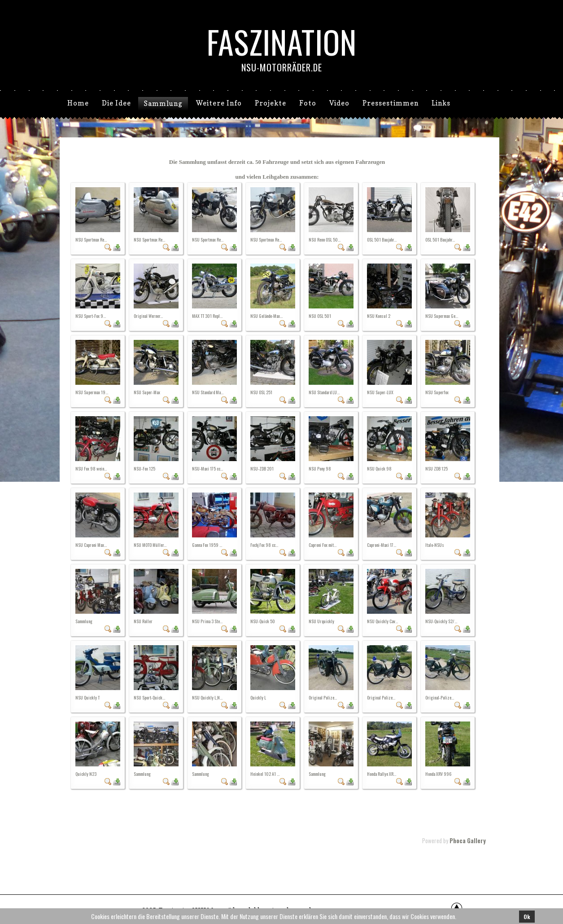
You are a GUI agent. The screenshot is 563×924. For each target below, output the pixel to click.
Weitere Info (219, 103)
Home (78, 103)
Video (339, 103)
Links (441, 103)
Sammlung (163, 103)
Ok (527, 917)
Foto (308, 103)
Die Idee (116, 103)
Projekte (271, 103)
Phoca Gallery (468, 840)
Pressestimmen (391, 103)
